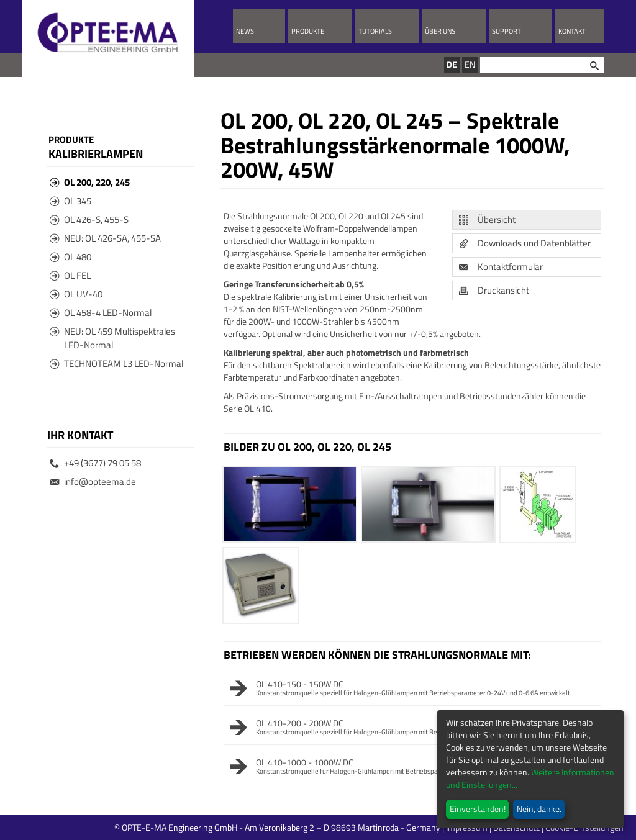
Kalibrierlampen (96, 153)
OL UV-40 (76, 294)
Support (507, 31)
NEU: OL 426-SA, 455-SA (105, 238)
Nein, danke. (539, 809)
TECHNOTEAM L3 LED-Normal (116, 364)
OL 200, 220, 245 (90, 182)
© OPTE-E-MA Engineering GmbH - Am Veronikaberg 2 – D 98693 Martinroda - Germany (327, 827)
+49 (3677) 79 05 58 (95, 463)
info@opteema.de (93, 481)
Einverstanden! (478, 809)
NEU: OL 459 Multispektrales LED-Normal (112, 338)
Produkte (308, 31)
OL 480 (70, 257)
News (245, 31)
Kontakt (572, 31)
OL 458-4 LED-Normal (101, 313)
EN (470, 64)
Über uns (440, 31)
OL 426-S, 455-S (89, 219)
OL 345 (70, 201)
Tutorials (375, 31)
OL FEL (70, 275)
